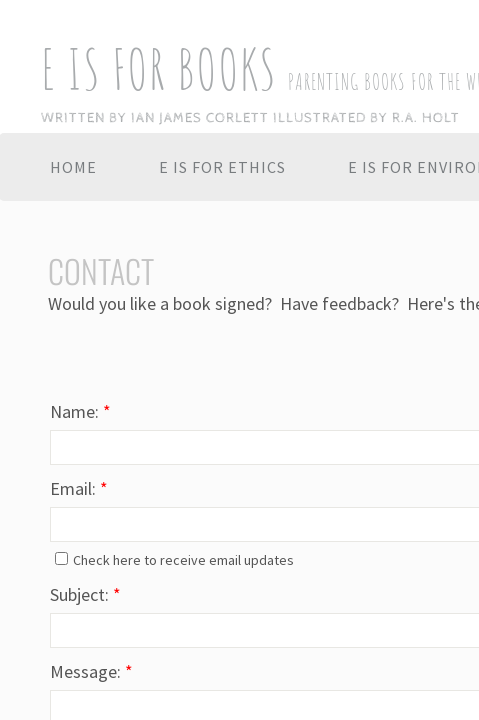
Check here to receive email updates (174, 560)
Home (73, 167)
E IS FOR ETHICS (222, 167)
